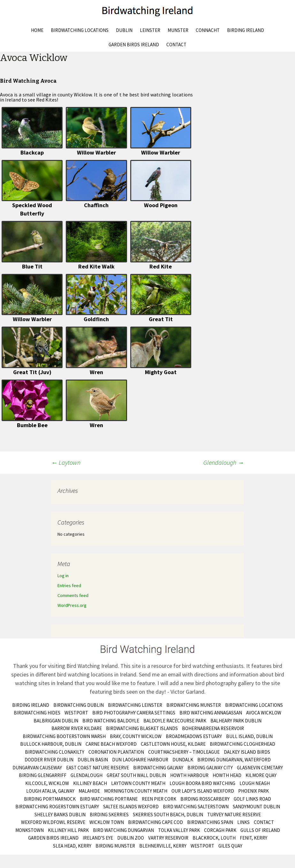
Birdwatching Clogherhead (242, 744)
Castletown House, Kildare (173, 744)
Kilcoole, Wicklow (47, 783)
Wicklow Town (107, 822)
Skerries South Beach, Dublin (168, 815)
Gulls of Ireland (260, 830)
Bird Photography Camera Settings (134, 713)
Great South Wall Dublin (136, 775)
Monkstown (30, 830)
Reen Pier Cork (159, 799)
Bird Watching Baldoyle (111, 721)
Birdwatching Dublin (79, 705)
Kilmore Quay (261, 775)
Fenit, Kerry (253, 838)
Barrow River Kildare (77, 728)
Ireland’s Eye (98, 838)
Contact (176, 45)
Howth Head (227, 775)
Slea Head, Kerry (72, 846)
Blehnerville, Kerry (163, 846)
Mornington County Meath (136, 791)
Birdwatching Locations (80, 30)
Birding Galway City (210, 768)
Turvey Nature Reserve (234, 815)
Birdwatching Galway (158, 768)
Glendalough (224, 462)
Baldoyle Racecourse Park (175, 721)
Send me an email (160, 674)
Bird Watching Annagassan (211, 713)
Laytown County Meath (138, 783)
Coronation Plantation (116, 752)
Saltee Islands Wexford (131, 807)
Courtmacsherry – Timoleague (184, 752)
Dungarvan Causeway (37, 768)
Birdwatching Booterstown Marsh (64, 736)
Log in (63, 576)
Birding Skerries (109, 815)
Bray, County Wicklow (136, 736)
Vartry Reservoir (168, 838)
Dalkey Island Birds (247, 752)
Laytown (66, 462)
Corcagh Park (220, 830)
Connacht (208, 30)
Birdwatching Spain (210, 822)
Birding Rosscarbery (205, 799)
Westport (76, 713)
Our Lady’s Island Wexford (203, 791)
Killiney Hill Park (68, 830)
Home (37, 30)
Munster (178, 30)
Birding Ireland (246, 30)
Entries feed (69, 585)
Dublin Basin (93, 760)
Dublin (124, 30)
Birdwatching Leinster (135, 705)
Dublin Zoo (131, 838)
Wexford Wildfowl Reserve (53, 822)
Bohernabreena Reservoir (213, 728)
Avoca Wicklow (264, 713)
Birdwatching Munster (194, 705)
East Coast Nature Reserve (98, 768)
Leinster (150, 30)
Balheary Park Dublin (236, 721)
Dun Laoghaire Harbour (140, 760)
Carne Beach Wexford (111, 744)
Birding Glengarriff (43, 775)
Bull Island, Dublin (249, 736)
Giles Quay (230, 846)
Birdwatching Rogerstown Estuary (57, 807)
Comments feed (73, 595)
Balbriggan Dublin (56, 721)
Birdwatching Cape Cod (155, 822)
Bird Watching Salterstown (196, 807)
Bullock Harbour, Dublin (51, 744)
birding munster (115, 846)
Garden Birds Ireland (134, 45)
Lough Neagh (255, 783)
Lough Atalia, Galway (50, 791)
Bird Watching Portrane (109, 799)
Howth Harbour (189, 775)
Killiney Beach (90, 783)
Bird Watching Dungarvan (123, 830)
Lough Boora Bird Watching (202, 783)
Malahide (89, 791)
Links (243, 822)
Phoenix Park (253, 791)
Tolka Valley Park (179, 830)
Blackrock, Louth (214, 838)
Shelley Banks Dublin (60, 815)
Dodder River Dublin (49, 760)
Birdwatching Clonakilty (55, 752)
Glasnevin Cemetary (260, 768)
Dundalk (183, 760)
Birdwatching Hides (37, 713)
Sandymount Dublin (256, 807)
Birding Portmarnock (50, 799)
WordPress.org (72, 605)
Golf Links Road (252, 799)
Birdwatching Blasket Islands (142, 728)
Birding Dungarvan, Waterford (234, 760)
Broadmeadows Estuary (194, 736)
